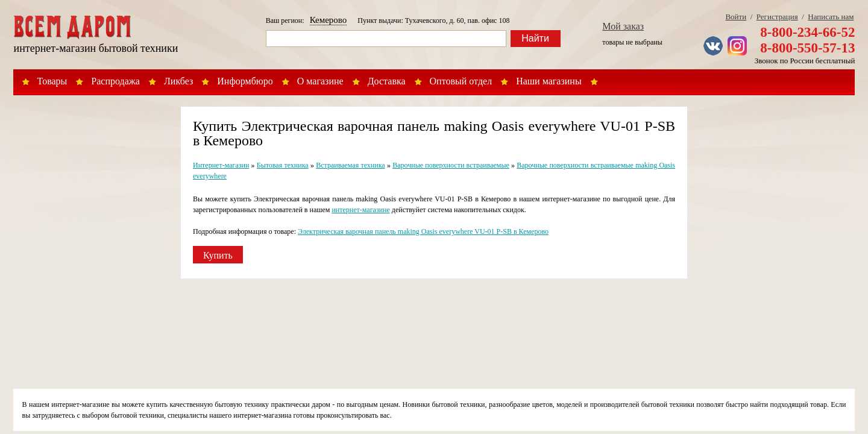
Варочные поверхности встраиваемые (451, 165)
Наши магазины (549, 81)
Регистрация (777, 17)
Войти (736, 17)
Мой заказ (623, 26)
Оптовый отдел (461, 81)
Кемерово (329, 20)
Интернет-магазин (221, 165)
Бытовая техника (283, 165)
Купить (218, 255)
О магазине (320, 81)
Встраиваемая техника (350, 165)
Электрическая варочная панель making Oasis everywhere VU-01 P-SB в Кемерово (423, 231)
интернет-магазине (360, 210)
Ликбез (178, 81)
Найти (535, 38)
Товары (52, 81)
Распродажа (115, 81)
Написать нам (831, 17)
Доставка (387, 81)
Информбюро (245, 81)
